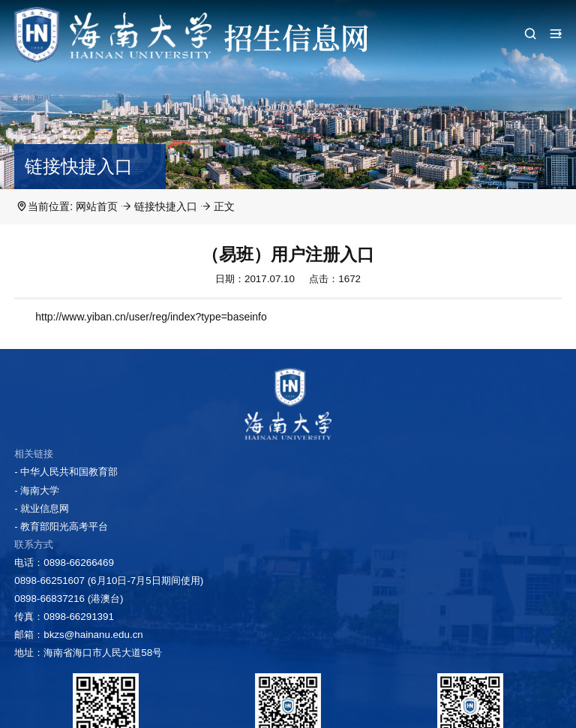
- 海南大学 (37, 490)
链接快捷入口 (166, 206)
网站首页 (97, 206)
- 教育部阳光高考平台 (61, 526)
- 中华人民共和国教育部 (66, 472)
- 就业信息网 (42, 508)
